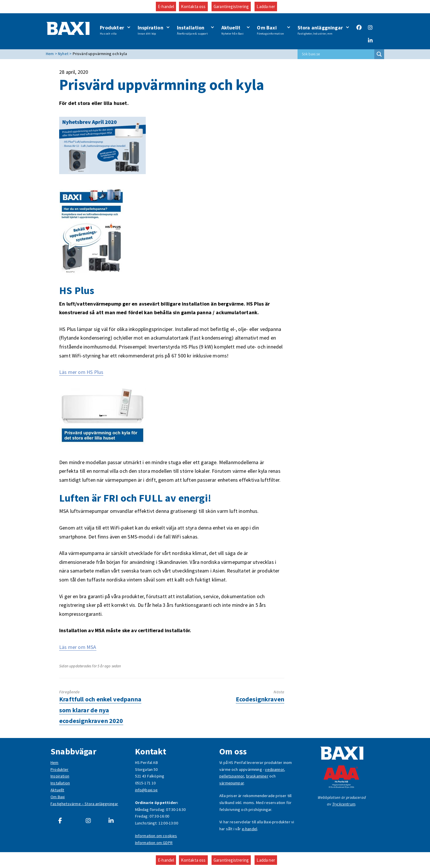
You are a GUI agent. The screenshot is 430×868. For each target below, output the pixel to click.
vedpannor (274, 769)
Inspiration (151, 30)
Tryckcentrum (344, 804)
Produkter (112, 30)
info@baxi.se (146, 790)
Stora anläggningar (320, 30)
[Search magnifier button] (379, 54)
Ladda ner (266, 6)
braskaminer (257, 776)
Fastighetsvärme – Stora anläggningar (84, 804)
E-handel (166, 6)
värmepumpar (232, 783)
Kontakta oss (193, 6)
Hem (55, 762)
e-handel (249, 829)
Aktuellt (232, 30)
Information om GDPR (154, 843)
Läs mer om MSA (78, 647)
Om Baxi (270, 30)
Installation (192, 30)
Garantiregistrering (231, 6)
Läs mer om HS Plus (81, 372)
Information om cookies (156, 836)
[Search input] (337, 54)
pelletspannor (232, 776)
